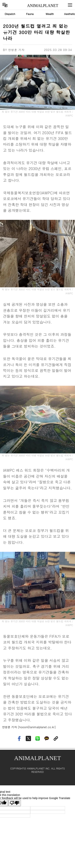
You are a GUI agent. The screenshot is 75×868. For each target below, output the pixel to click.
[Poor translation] (15, 803)
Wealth (50, 14)
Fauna (30, 14)
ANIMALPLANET (39, 6)
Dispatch (10, 14)
